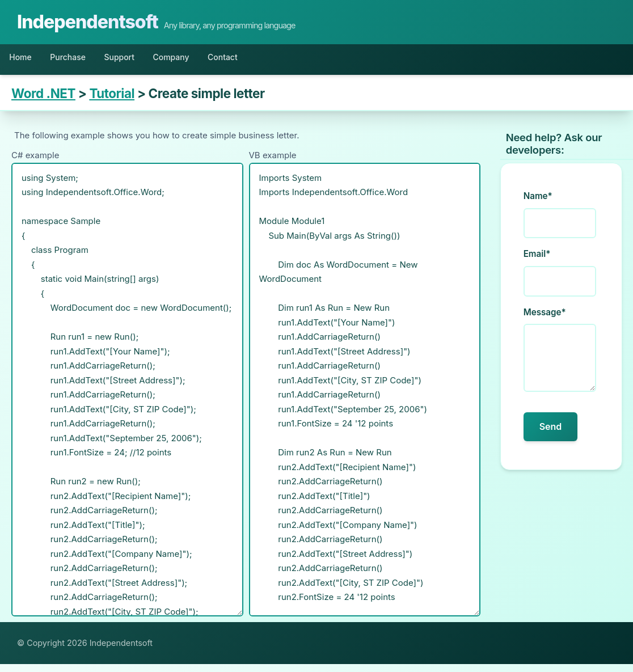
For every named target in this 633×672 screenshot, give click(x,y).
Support (152, 61)
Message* (545, 320)
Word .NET (43, 101)
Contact (282, 61)
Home (26, 61)
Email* (537, 262)
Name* (538, 204)
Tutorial (112, 101)
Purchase (87, 61)
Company (217, 61)
